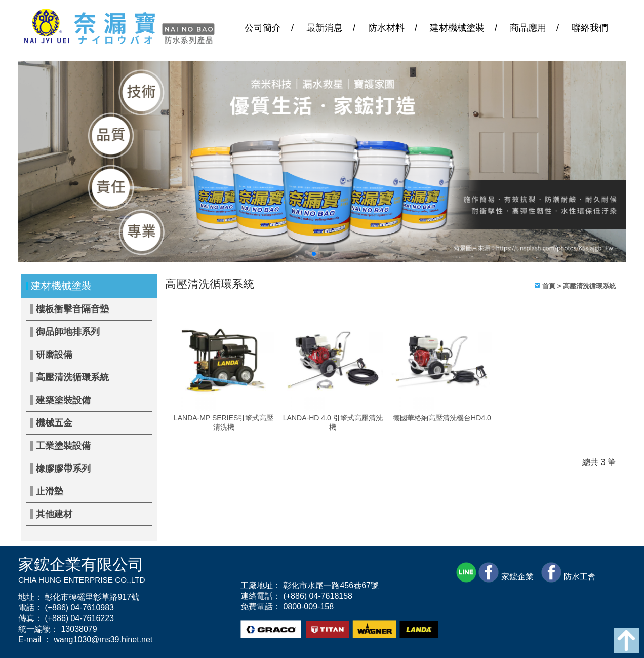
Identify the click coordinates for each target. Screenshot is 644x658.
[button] (314, 254)
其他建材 (54, 514)
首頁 (549, 286)
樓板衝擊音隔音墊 (72, 309)
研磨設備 (54, 355)
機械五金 (54, 423)
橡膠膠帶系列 (63, 469)
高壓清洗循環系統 (72, 377)
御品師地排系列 (68, 332)
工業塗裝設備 (63, 446)
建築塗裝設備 (63, 400)
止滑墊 (50, 491)
